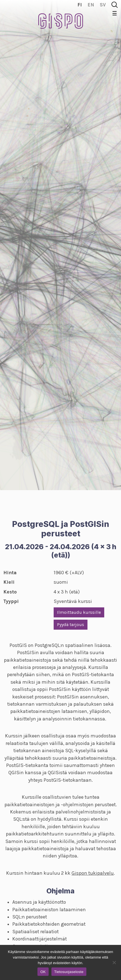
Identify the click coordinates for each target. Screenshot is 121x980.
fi (80, 5)
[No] (114, 962)
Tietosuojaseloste (69, 972)
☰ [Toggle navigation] (115, 14)
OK (43, 972)
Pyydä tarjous (71, 625)
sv (103, 5)
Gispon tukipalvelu (93, 873)
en (91, 5)
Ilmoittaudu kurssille (79, 612)
